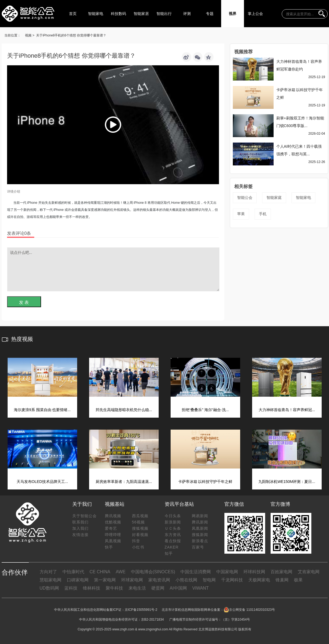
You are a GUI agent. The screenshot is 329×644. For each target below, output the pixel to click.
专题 (210, 14)
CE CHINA (100, 572)
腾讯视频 (113, 516)
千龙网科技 (232, 580)
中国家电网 (227, 572)
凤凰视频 (113, 541)
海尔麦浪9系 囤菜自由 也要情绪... (42, 410)
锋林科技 (92, 588)
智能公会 (245, 198)
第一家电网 (105, 580)
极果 (298, 580)
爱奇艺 (111, 528)
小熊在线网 (186, 580)
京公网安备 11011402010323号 (249, 610)
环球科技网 (254, 572)
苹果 (241, 214)
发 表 (24, 302)
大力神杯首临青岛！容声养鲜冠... (287, 410)
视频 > (30, 35)
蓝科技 (71, 588)
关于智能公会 (84, 516)
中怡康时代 (73, 572)
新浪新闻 (173, 522)
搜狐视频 (140, 528)
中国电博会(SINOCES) (153, 572)
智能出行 (164, 14)
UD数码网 (49, 588)
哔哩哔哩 (113, 535)
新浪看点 (200, 541)
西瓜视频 (140, 516)
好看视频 (140, 535)
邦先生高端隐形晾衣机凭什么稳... (124, 410)
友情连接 (80, 535)
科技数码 (118, 14)
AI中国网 (178, 588)
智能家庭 (274, 198)
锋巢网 (282, 580)
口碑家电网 (78, 580)
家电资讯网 (159, 580)
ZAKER (172, 547)
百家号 (198, 547)
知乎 (169, 553)
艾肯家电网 (309, 572)
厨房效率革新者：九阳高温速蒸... (124, 482)
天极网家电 (259, 580)
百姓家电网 (281, 572)
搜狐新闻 (200, 535)
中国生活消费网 (196, 572)
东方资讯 (173, 535)
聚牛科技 (114, 588)
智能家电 (96, 14)
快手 (109, 547)
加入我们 (80, 528)
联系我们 (80, 522)
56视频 (139, 522)
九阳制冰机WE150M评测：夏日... (287, 482)
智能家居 (141, 14)
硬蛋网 (158, 588)
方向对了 (48, 572)
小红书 (138, 547)
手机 (263, 214)
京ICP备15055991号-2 (141, 610)
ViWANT (200, 588)
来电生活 (137, 588)
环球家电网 (132, 580)
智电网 (209, 580)
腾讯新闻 (200, 522)
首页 (73, 14)
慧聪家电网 (51, 580)
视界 (233, 14)
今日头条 (173, 516)
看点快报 (173, 541)
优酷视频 (113, 522)
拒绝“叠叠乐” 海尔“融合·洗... (205, 410)
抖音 (136, 541)
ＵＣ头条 (173, 528)
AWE (121, 572)
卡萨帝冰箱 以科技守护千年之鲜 (205, 482)
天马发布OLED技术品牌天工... (42, 482)
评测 (187, 14)
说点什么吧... (113, 269)
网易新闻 (200, 516)
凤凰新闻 (200, 528)
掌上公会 (255, 14)
